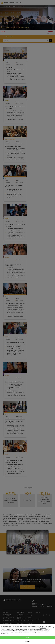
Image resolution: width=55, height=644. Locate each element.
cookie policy (43, 628)
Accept (27, 637)
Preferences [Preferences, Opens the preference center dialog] (27, 641)
